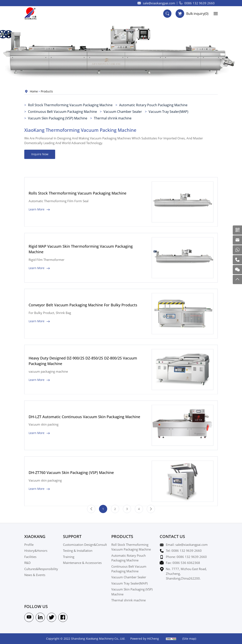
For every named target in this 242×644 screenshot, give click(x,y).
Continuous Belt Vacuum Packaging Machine (62, 111)
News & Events (35, 575)
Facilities (30, 557)
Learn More (37, 228)
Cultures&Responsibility (41, 569)
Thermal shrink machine (113, 118)
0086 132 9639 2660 (200, 3)
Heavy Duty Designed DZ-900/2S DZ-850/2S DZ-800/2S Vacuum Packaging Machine (83, 379)
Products (47, 91)
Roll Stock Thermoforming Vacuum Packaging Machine (70, 105)
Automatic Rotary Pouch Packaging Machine (153, 105)
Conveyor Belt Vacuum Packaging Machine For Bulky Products (83, 323)
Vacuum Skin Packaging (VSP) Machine (58, 118)
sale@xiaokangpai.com (159, 3)
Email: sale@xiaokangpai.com (187, 545)
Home (34, 91)
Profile (29, 545)
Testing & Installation (78, 551)
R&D (27, 563)
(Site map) (189, 639)
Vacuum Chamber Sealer (123, 111)
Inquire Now (40, 154)
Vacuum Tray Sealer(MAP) (168, 111)
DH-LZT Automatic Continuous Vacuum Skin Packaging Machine (84, 435)
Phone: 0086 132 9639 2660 (186, 557)
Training (69, 557)
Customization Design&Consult (85, 545)
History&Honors (36, 551)
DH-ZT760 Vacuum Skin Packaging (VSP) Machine (71, 491)
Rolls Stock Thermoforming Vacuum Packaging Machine (77, 211)
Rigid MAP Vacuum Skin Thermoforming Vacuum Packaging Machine (81, 267)
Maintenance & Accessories (82, 563)
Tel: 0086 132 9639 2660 (184, 551)
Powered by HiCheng (145, 639)
